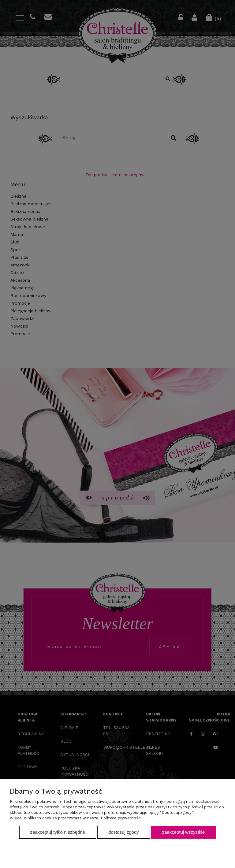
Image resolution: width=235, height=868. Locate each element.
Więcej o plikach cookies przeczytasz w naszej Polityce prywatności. (76, 818)
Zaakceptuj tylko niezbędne (58, 832)
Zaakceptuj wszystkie (183, 832)
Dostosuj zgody (124, 832)
